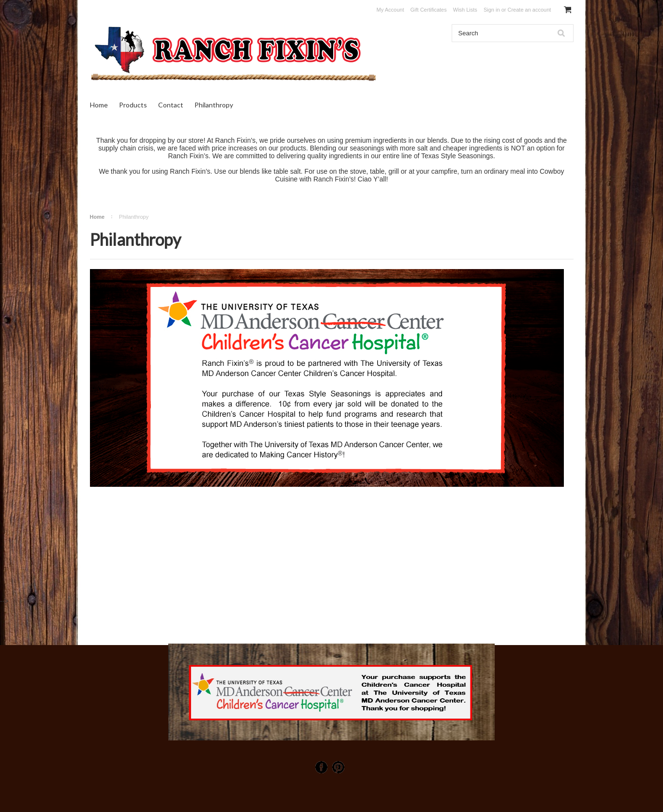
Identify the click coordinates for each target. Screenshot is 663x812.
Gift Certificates (429, 10)
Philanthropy (214, 105)
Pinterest (338, 767)
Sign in (492, 10)
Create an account (529, 10)
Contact (171, 105)
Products (133, 105)
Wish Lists (465, 10)
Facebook (321, 767)
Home (99, 105)
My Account (390, 10)
